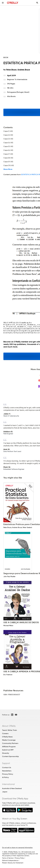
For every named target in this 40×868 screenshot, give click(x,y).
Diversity (6, 753)
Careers (5, 733)
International (8, 784)
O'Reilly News (7, 737)
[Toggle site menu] (3, 3)
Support (6, 763)
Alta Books (11, 96)
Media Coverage (9, 740)
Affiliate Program (9, 747)
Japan (5, 792)
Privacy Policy (8, 774)
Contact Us (7, 768)
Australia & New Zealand (12, 788)
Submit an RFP (8, 750)
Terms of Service (8, 858)
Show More (8, 169)
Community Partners (10, 743)
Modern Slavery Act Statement (13, 863)
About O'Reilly (9, 726)
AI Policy (5, 777)
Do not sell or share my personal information (17, 848)
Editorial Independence (10, 860)
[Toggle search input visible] (37, 3)
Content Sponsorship (10, 756)
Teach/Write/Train (9, 730)
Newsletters (7, 771)
